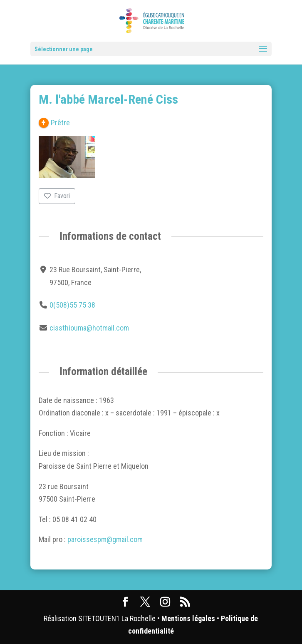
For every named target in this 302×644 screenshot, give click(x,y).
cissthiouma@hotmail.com (89, 328)
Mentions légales (188, 618)
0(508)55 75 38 (72, 305)
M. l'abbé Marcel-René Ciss (108, 99)
